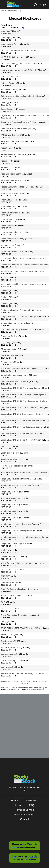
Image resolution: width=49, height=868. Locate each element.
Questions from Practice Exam (14, 381)
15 (30, 682)
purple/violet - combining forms (14, 375)
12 (22, 682)
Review (4, 550)
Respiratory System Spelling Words (16, 531)
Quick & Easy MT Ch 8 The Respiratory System (22, 433)
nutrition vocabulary (9, 89)
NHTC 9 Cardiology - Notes (13, 57)
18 (37, 682)
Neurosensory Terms (10, 44)
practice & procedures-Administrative (17, 271)
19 (39, 682)
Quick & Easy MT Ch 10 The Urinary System (20, 388)
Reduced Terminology (10, 459)
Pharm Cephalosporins (11, 193)
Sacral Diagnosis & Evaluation (14, 615)
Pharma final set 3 (9, 200)
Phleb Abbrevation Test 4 (12, 252)
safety (3, 622)
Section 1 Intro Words (10, 647)
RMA (3, 576)
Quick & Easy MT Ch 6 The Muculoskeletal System (23, 420)
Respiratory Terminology (11, 544)
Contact (24, 819)
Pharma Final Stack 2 (10, 213)
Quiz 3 (4, 446)
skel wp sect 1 (7, 667)
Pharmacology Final (10, 232)
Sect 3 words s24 (8, 641)
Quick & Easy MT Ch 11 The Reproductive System (23, 394)
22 (46, 682)
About (18, 805)
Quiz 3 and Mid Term (10, 453)
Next (26, 684)
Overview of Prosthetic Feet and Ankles (18, 122)
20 (41, 682)
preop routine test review (12, 323)
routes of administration (11, 596)
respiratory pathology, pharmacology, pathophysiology (25, 472)
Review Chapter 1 (9, 557)
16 (32, 682)
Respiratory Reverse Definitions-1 (16, 479)
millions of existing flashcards (24, 845)
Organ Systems (8, 109)
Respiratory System (9, 492)
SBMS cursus (7, 634)
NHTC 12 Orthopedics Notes (13, 51)
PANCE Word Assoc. (10, 135)
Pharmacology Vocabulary (12, 239)
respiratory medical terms (12, 466)
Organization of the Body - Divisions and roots (21, 115)
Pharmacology (7, 219)
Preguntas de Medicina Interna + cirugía (18, 317)
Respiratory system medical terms (16, 524)
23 (48, 682)
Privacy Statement (25, 814)
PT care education (9, 349)
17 (34, 682)
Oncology (5, 102)
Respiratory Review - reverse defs (16, 485)
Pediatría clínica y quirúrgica (13, 154)
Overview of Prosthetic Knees (14, 128)
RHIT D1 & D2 (7, 570)
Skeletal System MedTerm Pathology (17, 673)
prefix (3, 278)
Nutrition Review (8, 83)
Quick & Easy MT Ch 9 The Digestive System (21, 440)
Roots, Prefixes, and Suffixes (14, 589)
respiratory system (9, 498)
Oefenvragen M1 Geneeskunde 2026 (17, 96)
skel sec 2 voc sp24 (9, 654)
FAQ (32, 805)
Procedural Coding (9, 336)
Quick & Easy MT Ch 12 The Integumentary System (24, 401)
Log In (43, 5)
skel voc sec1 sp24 (9, 660)
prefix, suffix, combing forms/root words (18, 284)
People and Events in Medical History (17, 187)
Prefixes (4, 291)
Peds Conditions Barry (11, 174)
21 (44, 682)
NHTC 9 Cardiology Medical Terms (16, 64)
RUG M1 (5, 609)
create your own (11, 689)
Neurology (5, 31)
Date (3, 27)
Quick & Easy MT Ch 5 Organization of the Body (22, 414)
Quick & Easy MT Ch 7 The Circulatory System (21, 427)
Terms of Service (24, 810)
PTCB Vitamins (7, 355)
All (9, 11)
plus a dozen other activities (24, 858)
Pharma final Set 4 (9, 206)
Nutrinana (5, 76)
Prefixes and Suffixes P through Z (16, 310)
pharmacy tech (7, 245)
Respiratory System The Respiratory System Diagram (24, 537)
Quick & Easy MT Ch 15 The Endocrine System (22, 407)
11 (20, 682)
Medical (14, 11)
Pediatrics (5, 161)
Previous (3, 682)
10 (18, 682)
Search (4, 11)
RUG (3, 602)
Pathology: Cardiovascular (12, 141)
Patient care (6, 148)
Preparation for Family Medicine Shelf (17, 330)
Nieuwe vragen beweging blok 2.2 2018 (18, 70)
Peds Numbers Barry (10, 180)
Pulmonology (6, 362)
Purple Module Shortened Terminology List (20, 368)
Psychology (6, 343)
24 (22, 684)
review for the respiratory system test (17, 563)
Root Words (6, 583)
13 (25, 682)
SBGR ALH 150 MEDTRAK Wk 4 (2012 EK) (20, 628)
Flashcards (32, 800)
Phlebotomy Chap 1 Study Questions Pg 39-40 (21, 258)
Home (15, 800)
